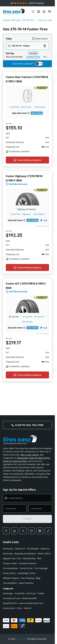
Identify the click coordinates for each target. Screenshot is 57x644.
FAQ (39, 558)
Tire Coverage (41, 568)
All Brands (8, 549)
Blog (38, 578)
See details (40, 107)
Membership (29, 558)
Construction (9, 608)
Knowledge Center (26, 573)
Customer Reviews (28, 563)
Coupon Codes (10, 563)
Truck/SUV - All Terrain (20, 107)
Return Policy (44, 554)
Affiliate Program (11, 578)
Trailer (41, 593)
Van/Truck (31, 593)
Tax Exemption (10, 583)
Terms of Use (26, 568)
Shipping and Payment (25, 554)
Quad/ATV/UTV (10, 603)
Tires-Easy (21, 639)
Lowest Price (33, 57)
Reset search (40, 39)
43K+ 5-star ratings (29, 455)
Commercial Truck (12, 598)
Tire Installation (10, 568)
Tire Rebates (33, 549)
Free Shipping (28, 578)
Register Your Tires (12, 558)
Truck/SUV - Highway (20, 214)
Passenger (8, 593)
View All (27, 608)
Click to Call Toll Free (29, 425)
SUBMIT (27, 519)
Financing (8, 554)
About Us (45, 549)
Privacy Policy (9, 573)
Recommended (14, 57)
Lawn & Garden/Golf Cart (31, 603)
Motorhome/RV (29, 598)
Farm (20, 608)
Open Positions (26, 583)
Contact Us (20, 549)
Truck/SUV (20, 593)
